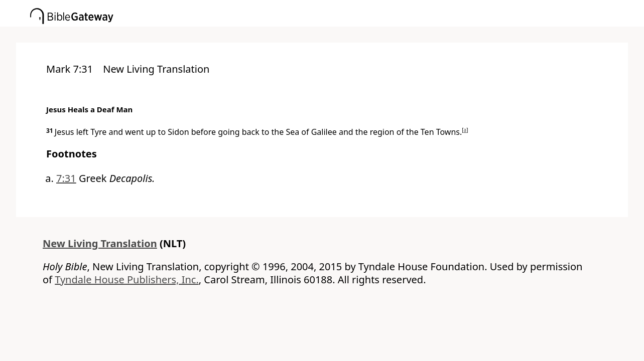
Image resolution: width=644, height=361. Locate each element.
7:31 (66, 178)
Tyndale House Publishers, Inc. (127, 280)
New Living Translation (100, 243)
